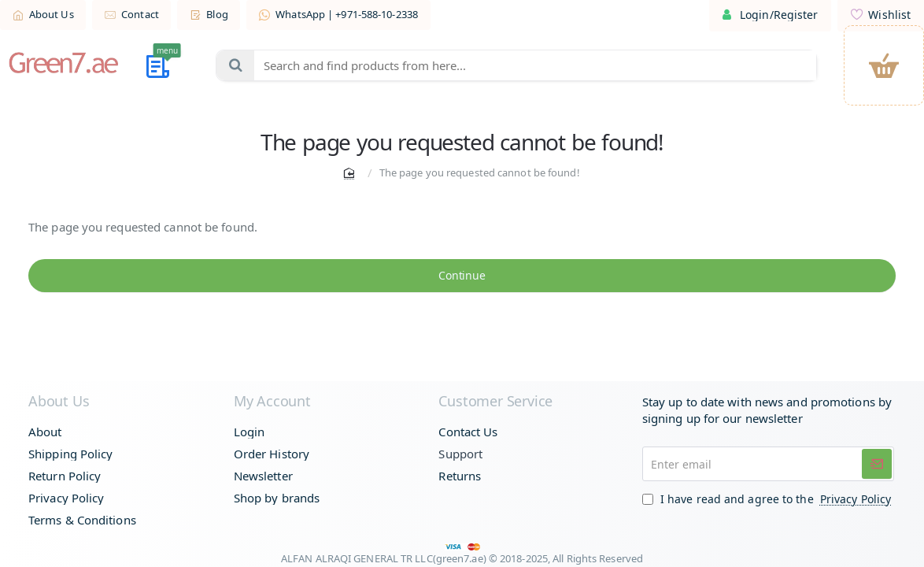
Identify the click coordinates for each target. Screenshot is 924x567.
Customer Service (495, 402)
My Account (272, 402)
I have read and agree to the (768, 499)
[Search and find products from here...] (235, 65)
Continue (462, 278)
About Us (59, 402)
